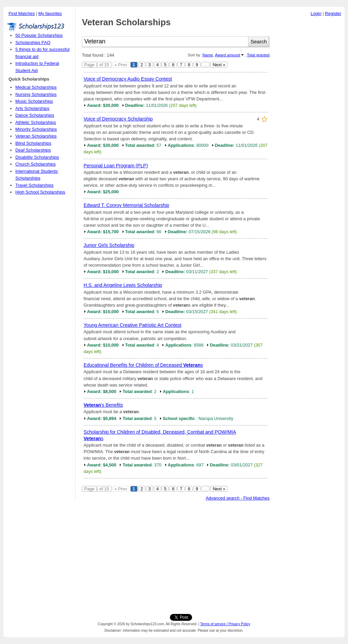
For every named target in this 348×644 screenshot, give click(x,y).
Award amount (228, 55)
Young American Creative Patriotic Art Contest (133, 325)
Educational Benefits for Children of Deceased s (143, 365)
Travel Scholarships (34, 185)
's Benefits (103, 405)
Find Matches (22, 13)
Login (316, 13)
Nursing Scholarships (36, 94)
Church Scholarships (35, 164)
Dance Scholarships (35, 115)
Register (333, 13)
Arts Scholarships (32, 108)
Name (208, 55)
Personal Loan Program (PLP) (116, 166)
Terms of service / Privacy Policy (225, 624)
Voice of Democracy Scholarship (118, 119)
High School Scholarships (40, 192)
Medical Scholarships (36, 87)
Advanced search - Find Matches (238, 498)
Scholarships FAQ (33, 43)
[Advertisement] (309, 123)
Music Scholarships (34, 101)
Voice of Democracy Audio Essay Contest (128, 79)
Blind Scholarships (33, 143)
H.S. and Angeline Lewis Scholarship (123, 285)
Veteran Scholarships (36, 136)
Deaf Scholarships (33, 150)
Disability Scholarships (37, 157)
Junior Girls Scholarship (109, 245)
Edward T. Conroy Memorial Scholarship (126, 205)
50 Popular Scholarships (39, 35)
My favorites (50, 13)
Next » (219, 65)
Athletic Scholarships (36, 122)
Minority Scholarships (36, 129)
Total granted (258, 55)
